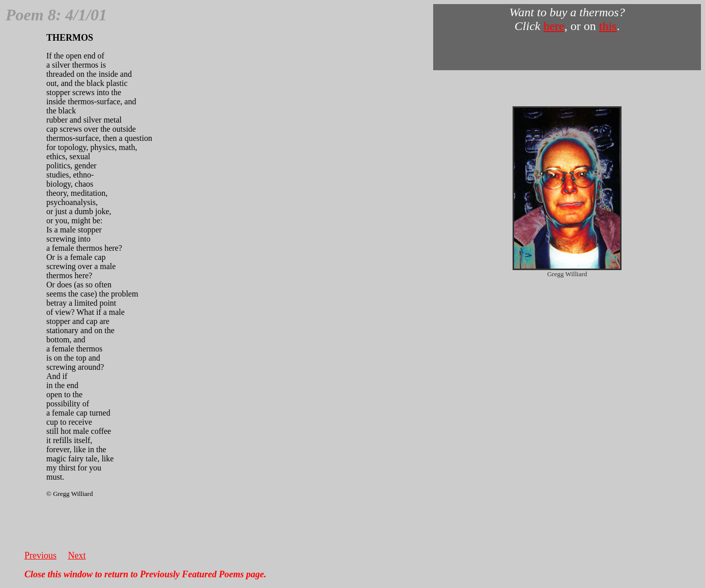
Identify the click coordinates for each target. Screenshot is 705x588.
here (554, 26)
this (608, 26)
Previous (40, 555)
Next (77, 555)
